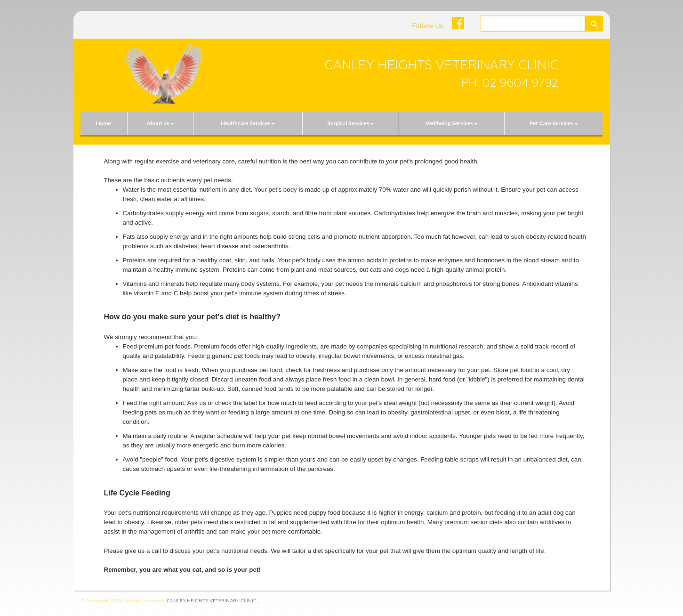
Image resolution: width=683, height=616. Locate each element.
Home (103, 123)
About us (160, 123)
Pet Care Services (554, 123)
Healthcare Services (248, 123)
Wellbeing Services (452, 123)
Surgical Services (350, 123)
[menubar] (342, 123)
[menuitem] (104, 123)
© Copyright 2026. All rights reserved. (123, 601)
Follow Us (427, 26)
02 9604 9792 (520, 83)
